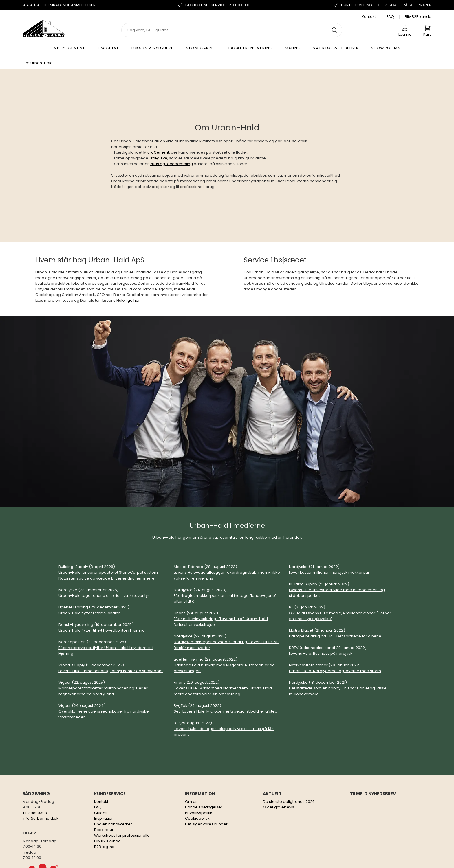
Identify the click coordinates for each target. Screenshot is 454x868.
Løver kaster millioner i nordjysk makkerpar (329, 572)
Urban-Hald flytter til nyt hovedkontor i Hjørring (102, 630)
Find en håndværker (113, 824)
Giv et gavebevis (279, 807)
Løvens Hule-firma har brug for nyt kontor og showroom (111, 671)
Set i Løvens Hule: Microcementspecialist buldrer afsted (226, 711)
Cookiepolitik (197, 818)
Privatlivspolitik (199, 813)
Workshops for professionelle (122, 835)
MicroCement (156, 152)
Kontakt (369, 17)
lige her (133, 300)
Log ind (405, 31)
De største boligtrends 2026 (289, 802)
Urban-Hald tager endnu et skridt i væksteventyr (104, 596)
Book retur (104, 830)
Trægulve (158, 158)
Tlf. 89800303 (35, 813)
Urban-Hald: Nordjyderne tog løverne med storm (335, 671)
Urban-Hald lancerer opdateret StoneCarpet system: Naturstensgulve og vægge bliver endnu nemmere (109, 575)
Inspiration (104, 818)
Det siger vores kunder (206, 824)
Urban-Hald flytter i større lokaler (89, 613)
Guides (101, 813)
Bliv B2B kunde (418, 17)
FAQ (390, 17)
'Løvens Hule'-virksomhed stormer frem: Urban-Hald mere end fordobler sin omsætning (223, 691)
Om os (191, 802)
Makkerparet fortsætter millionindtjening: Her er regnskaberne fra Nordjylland (103, 691)
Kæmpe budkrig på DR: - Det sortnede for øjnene (335, 636)
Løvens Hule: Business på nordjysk (321, 653)
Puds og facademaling (171, 164)
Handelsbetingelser (204, 807)
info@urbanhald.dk (41, 818)
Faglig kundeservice (214, 5)
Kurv (427, 31)
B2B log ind (104, 847)
